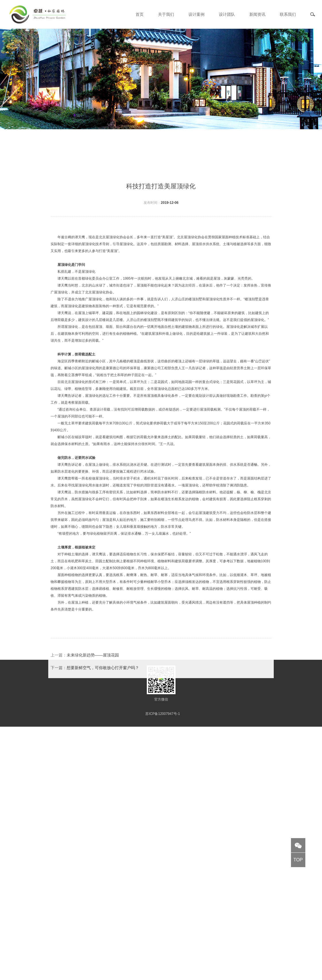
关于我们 (166, 14)
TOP (298, 860)
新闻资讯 (257, 14)
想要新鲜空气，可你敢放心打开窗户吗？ (103, 700)
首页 (140, 14)
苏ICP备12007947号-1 (163, 714)
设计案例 (196, 14)
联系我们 (288, 14)
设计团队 (227, 14)
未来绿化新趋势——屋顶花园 (93, 688)
